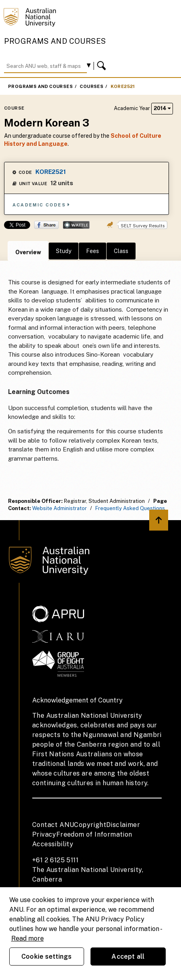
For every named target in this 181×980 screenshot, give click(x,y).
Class (121, 251)
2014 (162, 108)
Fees (93, 251)
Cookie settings (46, 957)
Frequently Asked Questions (130, 508)
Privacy (44, 834)
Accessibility (53, 844)
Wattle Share (76, 225)
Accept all (128, 957)
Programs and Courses (55, 41)
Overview (28, 252)
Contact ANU (53, 825)
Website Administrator (60, 508)
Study (64, 251)
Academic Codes (41, 205)
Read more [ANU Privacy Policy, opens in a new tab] (28, 938)
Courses (92, 86)
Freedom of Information (94, 834)
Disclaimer (123, 825)
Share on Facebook (46, 225)
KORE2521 (123, 86)
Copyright (90, 825)
